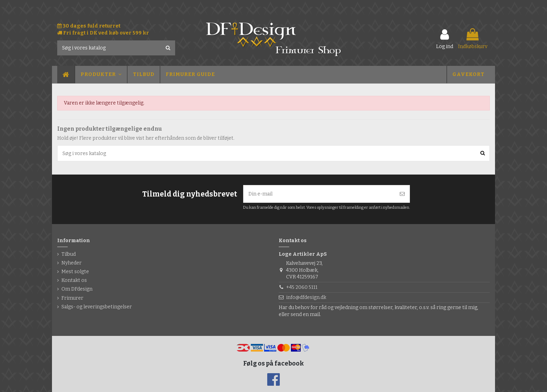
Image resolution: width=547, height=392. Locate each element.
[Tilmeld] (402, 194)
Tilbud (69, 254)
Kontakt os (74, 280)
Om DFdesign (77, 289)
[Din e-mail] (319, 194)
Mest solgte (75, 272)
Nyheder (72, 263)
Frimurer (72, 298)
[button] (101, 75)
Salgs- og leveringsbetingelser (97, 307)
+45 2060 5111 (302, 287)
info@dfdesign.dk (306, 297)
